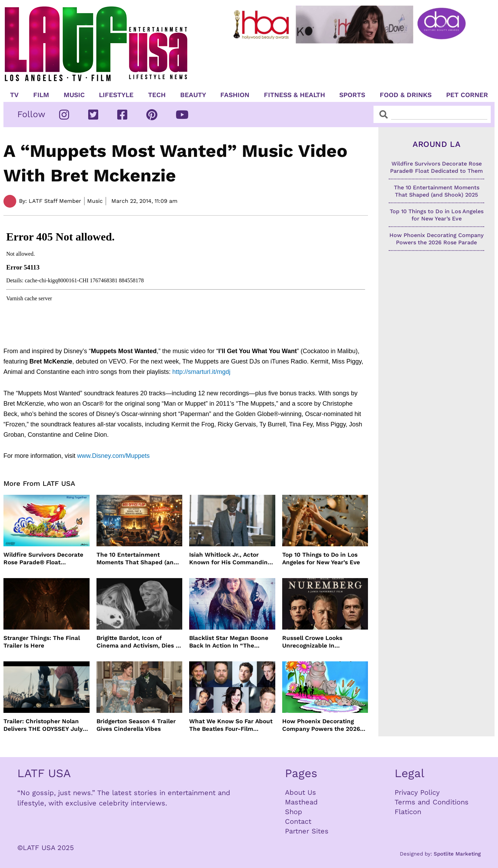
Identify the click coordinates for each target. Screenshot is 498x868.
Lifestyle (116, 95)
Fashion (235, 95)
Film (41, 95)
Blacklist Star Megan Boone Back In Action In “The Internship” (229, 642)
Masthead (301, 802)
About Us (301, 792)
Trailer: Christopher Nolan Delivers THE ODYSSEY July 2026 (43, 725)
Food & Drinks (406, 95)
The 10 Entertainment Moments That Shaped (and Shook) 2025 (137, 559)
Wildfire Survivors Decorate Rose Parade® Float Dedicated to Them (43, 559)
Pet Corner (467, 95)
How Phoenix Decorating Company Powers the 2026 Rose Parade (321, 725)
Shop (294, 812)
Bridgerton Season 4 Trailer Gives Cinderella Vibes (136, 725)
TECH (157, 95)
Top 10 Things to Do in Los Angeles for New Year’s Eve (321, 558)
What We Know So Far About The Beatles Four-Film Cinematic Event (231, 725)
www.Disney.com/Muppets (113, 456)
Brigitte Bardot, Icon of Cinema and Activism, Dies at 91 (139, 642)
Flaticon (408, 812)
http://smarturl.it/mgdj (201, 372)
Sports (352, 95)
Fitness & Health (294, 95)
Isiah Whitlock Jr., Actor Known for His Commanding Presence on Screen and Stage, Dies (230, 559)
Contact (298, 821)
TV (14, 95)
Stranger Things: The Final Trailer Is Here (42, 642)
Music (74, 95)
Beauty (193, 95)
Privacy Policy (417, 792)
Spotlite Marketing (457, 854)
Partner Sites (307, 831)
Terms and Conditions (432, 802)
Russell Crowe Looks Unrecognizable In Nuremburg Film (312, 642)
